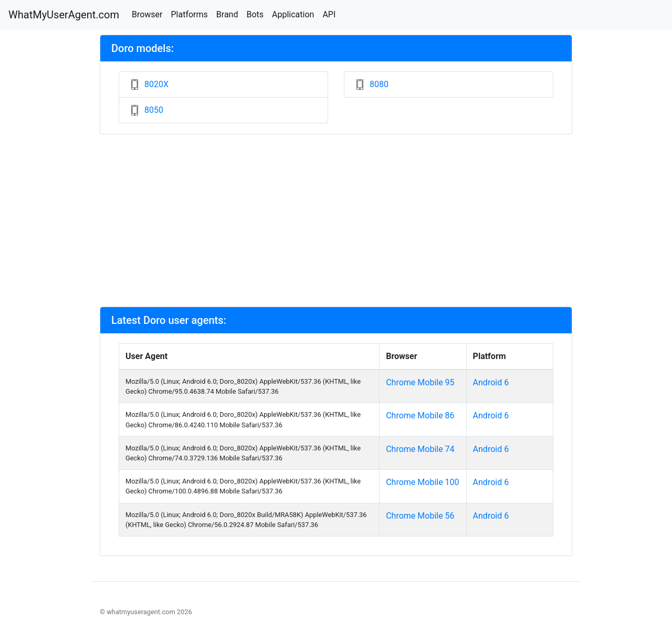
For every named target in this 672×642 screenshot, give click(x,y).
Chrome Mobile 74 (420, 449)
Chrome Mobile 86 (420, 415)
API (329, 14)
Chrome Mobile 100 (422, 482)
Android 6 (491, 382)
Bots (255, 14)
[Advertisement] (336, 220)
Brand (227, 14)
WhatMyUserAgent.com (64, 15)
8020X (156, 84)
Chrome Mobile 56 (420, 516)
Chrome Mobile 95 (420, 382)
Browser (147, 14)
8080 (379, 84)
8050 (154, 110)
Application (293, 14)
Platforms (189, 14)
